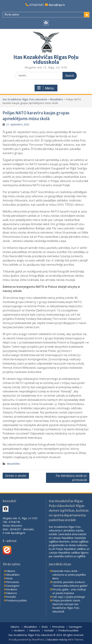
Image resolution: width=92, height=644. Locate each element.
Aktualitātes (56, 99)
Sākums (11, 571)
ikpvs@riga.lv (57, 5)
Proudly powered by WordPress (27, 640)
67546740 (36, 5)
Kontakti (11, 597)
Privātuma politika (17, 600)
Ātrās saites (12, 15)
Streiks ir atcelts (16, 476)
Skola (9, 578)
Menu (45, 88)
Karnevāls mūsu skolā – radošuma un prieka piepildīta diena (69, 575)
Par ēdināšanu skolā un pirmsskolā (71, 478)
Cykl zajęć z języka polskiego (69, 597)
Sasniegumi (13, 586)
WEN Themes (76, 640)
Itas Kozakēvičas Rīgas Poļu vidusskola (46, 60)
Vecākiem (12, 589)
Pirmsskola (13, 582)
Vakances (12, 593)
